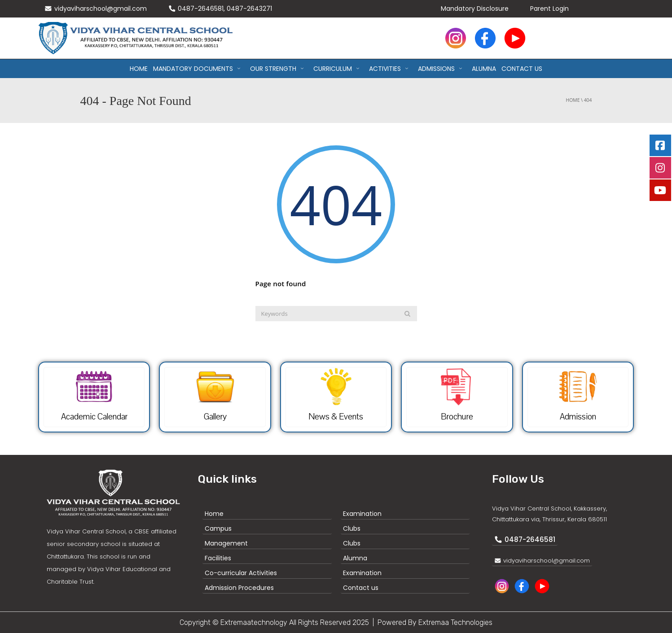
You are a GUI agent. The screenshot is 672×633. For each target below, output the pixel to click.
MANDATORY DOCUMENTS (199, 69)
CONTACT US (522, 69)
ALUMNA (484, 69)
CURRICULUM (338, 69)
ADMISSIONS (442, 69)
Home (139, 69)
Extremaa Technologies (455, 622)
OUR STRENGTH (279, 69)
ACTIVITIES (391, 69)
